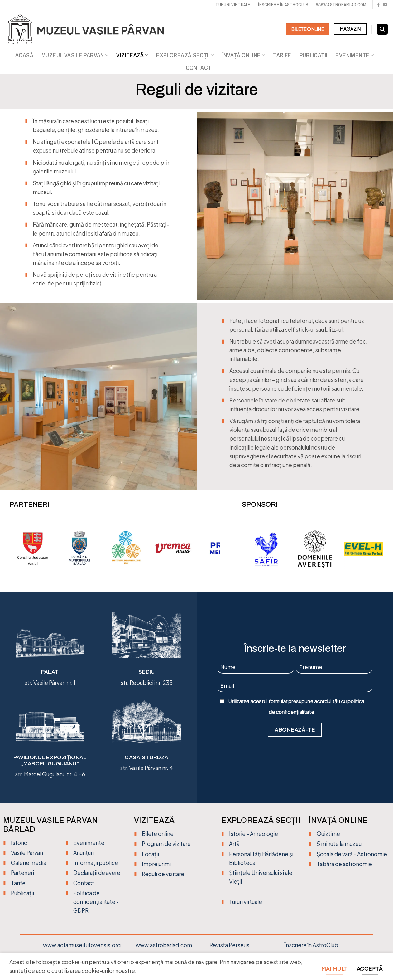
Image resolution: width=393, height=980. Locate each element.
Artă (234, 844)
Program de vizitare (166, 844)
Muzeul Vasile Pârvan (75, 55)
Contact (199, 68)
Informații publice (96, 863)
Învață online (244, 55)
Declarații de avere (97, 873)
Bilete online (158, 834)
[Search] (382, 29)
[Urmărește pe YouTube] (385, 5)
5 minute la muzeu (339, 844)
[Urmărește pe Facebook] (379, 5)
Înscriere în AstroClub (311, 945)
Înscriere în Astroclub (283, 5)
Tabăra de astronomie (344, 864)
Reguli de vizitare (163, 874)
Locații (150, 854)
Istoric (19, 843)
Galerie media (29, 863)
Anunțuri (84, 853)
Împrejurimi (156, 864)
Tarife (282, 55)
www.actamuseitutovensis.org (82, 945)
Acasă (24, 55)
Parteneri (22, 873)
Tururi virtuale (233, 5)
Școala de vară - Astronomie (352, 854)
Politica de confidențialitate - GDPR (96, 902)
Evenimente (354, 55)
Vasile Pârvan (27, 853)
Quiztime (328, 834)
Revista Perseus (229, 945)
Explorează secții (185, 55)
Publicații (314, 55)
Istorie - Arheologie (254, 834)
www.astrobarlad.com (341, 5)
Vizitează (132, 55)
